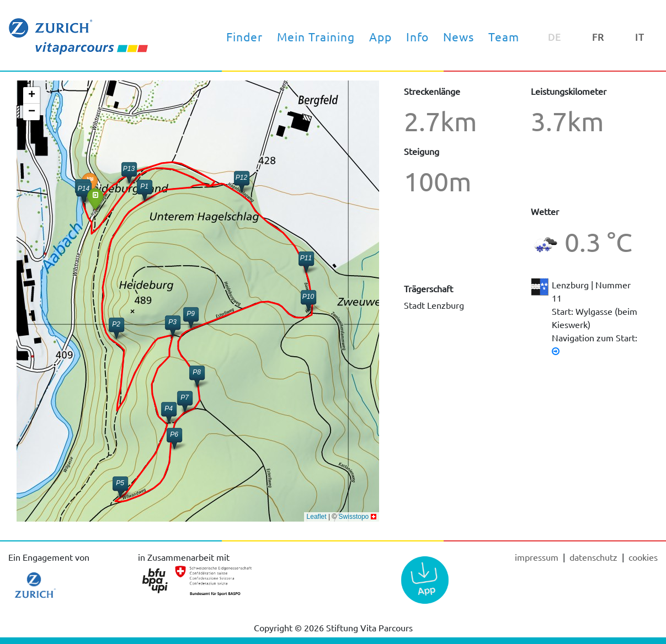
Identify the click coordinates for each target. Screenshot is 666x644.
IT (640, 37)
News (459, 36)
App (380, 36)
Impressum (538, 557)
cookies (643, 557)
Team (504, 36)
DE (555, 37)
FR (598, 37)
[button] (95, 199)
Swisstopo (354, 517)
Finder (244, 36)
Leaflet (317, 517)
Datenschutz (595, 557)
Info (418, 36)
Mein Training (316, 36)
